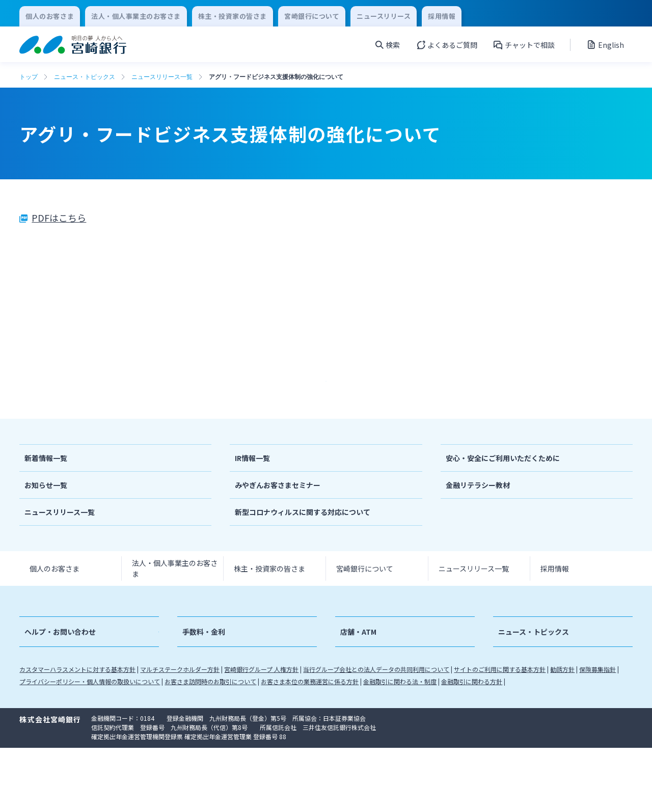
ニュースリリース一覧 (162, 77)
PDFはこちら (59, 218)
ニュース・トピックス (85, 77)
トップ (29, 77)
